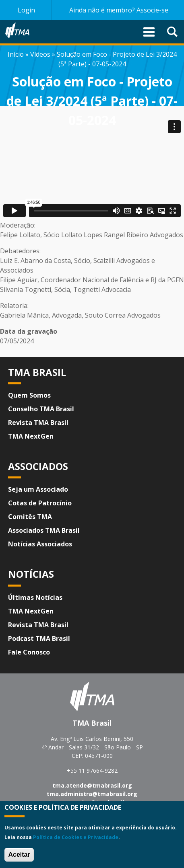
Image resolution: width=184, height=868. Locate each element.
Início (16, 54)
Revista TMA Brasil (38, 423)
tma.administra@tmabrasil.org (92, 794)
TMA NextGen (31, 436)
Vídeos (40, 54)
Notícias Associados (40, 544)
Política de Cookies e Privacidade (76, 837)
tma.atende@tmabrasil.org (92, 785)
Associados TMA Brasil (44, 530)
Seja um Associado (38, 489)
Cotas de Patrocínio (40, 503)
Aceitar (19, 855)
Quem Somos (29, 395)
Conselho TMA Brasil (41, 409)
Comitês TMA (30, 517)
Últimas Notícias (35, 597)
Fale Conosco (29, 652)
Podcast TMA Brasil (39, 638)
